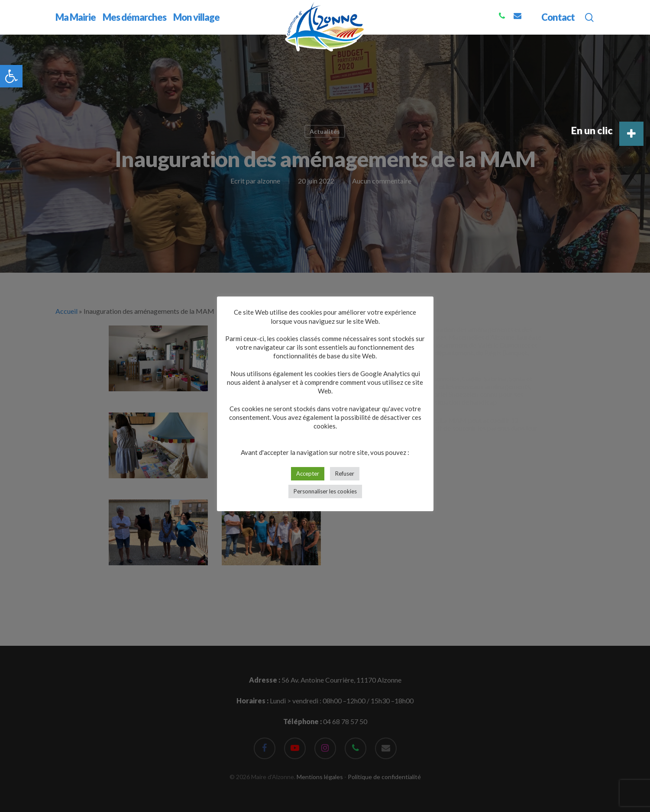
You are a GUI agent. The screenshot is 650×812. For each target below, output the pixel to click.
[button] (11, 76)
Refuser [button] (345, 474)
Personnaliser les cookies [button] (325, 491)
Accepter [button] (308, 474)
